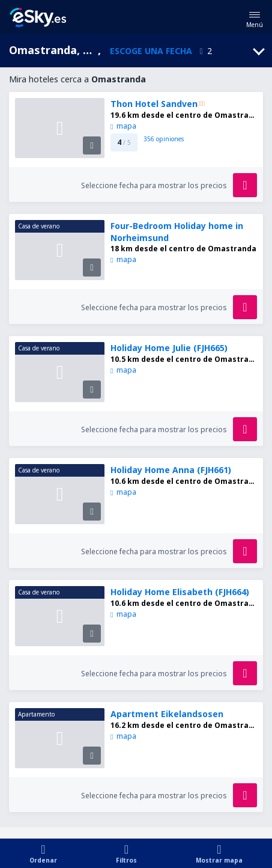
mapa (123, 126)
